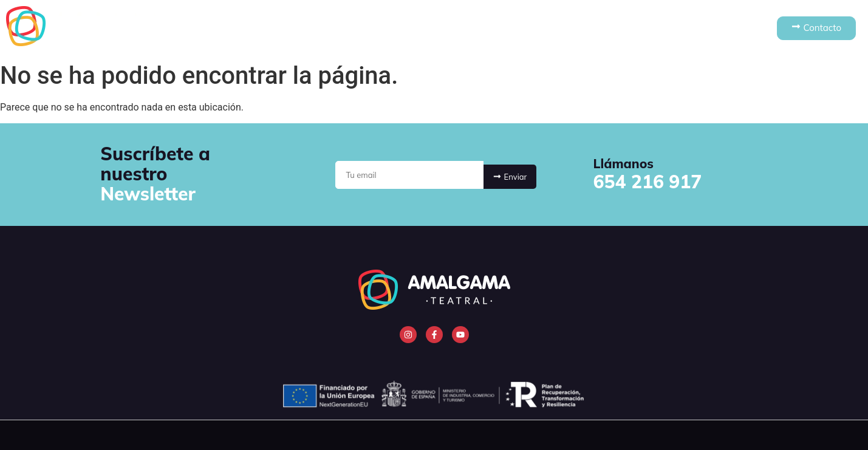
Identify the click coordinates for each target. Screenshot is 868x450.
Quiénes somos (351, 29)
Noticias (588, 29)
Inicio (273, 29)
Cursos (523, 29)
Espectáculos (446, 29)
